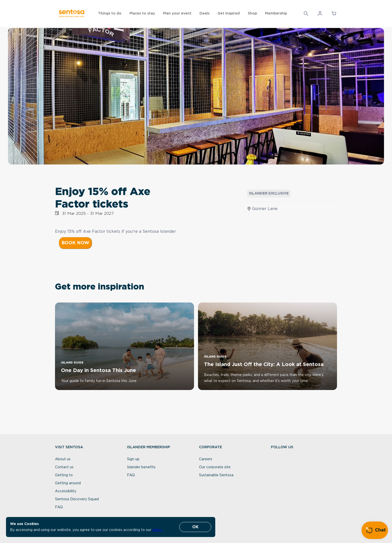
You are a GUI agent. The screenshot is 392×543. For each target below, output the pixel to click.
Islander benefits (141, 467)
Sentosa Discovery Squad (77, 499)
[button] (320, 13)
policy (157, 530)
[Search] (306, 13)
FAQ (59, 507)
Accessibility (66, 491)
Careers (206, 459)
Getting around (68, 483)
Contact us (64, 467)
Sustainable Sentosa (216, 475)
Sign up (133, 459)
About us (63, 459)
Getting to (64, 475)
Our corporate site (215, 467)
